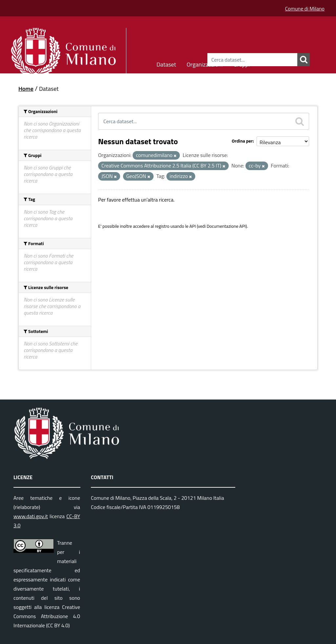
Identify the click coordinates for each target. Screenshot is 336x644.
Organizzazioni (205, 63)
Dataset (166, 63)
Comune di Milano (305, 9)
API (193, 226)
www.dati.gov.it (31, 516)
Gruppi (241, 63)
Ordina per (242, 141)
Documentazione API (226, 226)
